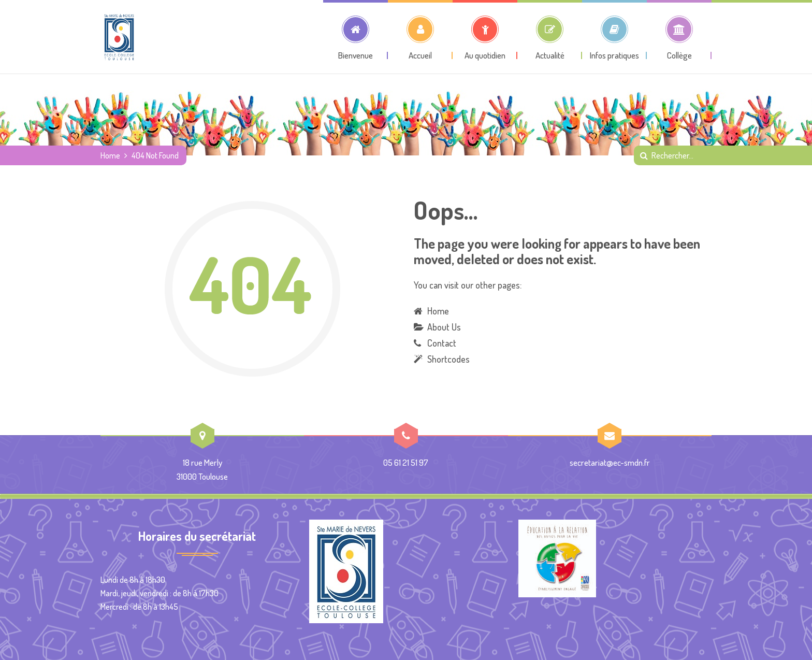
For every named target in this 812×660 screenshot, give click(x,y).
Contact (442, 343)
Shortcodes (448, 359)
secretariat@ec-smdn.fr (610, 462)
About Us (444, 327)
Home (110, 155)
